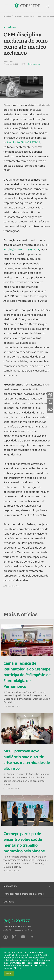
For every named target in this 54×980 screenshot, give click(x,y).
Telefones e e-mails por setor (17, 926)
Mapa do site (11, 886)
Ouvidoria (9, 902)
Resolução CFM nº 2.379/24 (24, 142)
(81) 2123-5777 (17, 921)
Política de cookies (20, 965)
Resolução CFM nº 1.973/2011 (21, 249)
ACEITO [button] (9, 973)
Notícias (7, 16)
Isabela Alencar (34, 64)
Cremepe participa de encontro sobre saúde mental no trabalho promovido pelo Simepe (24, 842)
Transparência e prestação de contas (24, 894)
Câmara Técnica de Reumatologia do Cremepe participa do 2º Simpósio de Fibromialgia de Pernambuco (27, 675)
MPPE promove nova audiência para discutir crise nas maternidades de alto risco (27, 760)
